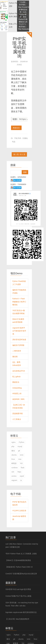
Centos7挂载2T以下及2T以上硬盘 (18, 596)
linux (13, 459)
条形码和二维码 (18, 399)
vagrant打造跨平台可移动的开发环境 (19, 331)
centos (14, 476)
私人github (16, 377)
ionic (22, 455)
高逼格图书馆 (18, 414)
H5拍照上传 (17, 393)
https (19, 472)
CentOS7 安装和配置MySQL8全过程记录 (21, 574)
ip (21, 480)
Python (21, 442)
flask (23, 468)
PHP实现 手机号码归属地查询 (19, 47)
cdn (13, 472)
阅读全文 (16, 128)
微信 (13, 451)
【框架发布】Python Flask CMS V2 (19, 567)
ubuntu (14, 455)
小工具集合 (17, 419)
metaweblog (17, 388)
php (13, 446)
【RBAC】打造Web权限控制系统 (18, 560)
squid (22, 476)
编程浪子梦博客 (18, 345)
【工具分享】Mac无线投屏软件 (17, 619)
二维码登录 (17, 351)
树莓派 (14, 463)
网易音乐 (16, 382)
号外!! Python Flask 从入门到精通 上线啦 (21, 554)
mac (20, 459)
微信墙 (15, 357)
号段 (14, 142)
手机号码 (18, 138)
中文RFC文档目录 (19, 511)
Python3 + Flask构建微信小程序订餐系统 (19, 302)
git (19, 451)
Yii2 (21, 463)
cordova (14, 468)
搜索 (25, 172)
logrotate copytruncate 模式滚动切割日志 (21, 612)
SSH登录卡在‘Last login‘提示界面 (18, 589)
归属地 (25, 138)
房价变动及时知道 (19, 340)
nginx (13, 442)
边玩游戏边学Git (19, 371)
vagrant (14, 480)
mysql (20, 446)
